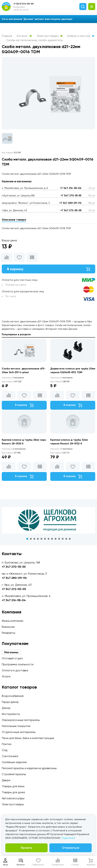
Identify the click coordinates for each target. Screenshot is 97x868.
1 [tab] (27, 539)
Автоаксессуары (13, 798)
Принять (27, 848)
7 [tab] (48, 539)
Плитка (7, 744)
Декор (6, 708)
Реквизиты (8, 633)
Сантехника (10, 756)
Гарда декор (10, 702)
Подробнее (68, 838)
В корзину (48, 269)
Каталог (24, 36)
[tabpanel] (48, 520)
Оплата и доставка (15, 670)
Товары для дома (13, 792)
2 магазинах (14, 449)
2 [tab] (31, 539)
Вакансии (8, 627)
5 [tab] (41, 539)
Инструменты (11, 714)
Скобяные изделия (14, 762)
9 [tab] (56, 539)
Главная (7, 36)
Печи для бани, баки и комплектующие (28, 738)
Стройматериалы (14, 774)
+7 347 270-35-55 (71, 196)
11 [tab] (63, 539)
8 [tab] (52, 539)
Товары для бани (13, 786)
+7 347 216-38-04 (71, 188)
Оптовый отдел (12, 658)
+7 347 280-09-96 (70, 203)
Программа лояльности (18, 664)
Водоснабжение (13, 696)
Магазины (11, 652)
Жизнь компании (12, 621)
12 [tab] (66, 539)
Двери (6, 780)
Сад (5, 750)
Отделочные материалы (19, 732)
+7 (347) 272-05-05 (23, 4)
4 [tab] (38, 539)
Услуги (6, 676)
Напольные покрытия (16, 726)
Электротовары (50, 36)
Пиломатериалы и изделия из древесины (29, 768)
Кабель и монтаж (81, 36)
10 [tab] (59, 539)
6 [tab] (45, 539)
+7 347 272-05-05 (71, 210)
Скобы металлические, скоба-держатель (35, 40)
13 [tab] (70, 539)
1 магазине (13, 378)
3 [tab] (34, 539)
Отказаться (71, 848)
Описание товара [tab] (14, 220)
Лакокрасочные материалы (21, 720)
